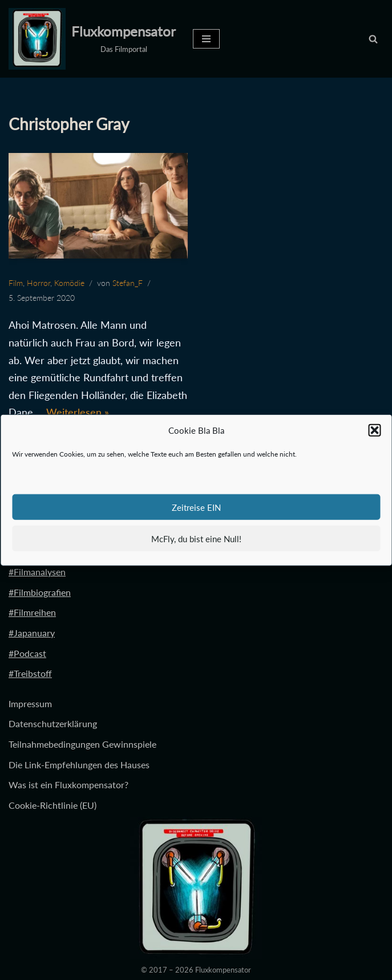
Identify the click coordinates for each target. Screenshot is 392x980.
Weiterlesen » (78, 412)
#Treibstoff (30, 673)
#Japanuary (32, 633)
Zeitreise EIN (196, 507)
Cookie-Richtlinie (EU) (52, 805)
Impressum (30, 703)
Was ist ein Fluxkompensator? (68, 785)
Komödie (69, 283)
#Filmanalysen (37, 572)
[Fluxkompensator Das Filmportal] (92, 39)
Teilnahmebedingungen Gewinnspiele (82, 744)
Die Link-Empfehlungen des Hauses (79, 765)
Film (16, 283)
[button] (374, 430)
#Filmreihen (32, 612)
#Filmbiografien (40, 592)
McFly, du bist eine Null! (196, 538)
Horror (39, 283)
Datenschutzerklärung (53, 723)
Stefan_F (128, 283)
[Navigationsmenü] (206, 39)
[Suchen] (373, 39)
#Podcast (27, 653)
